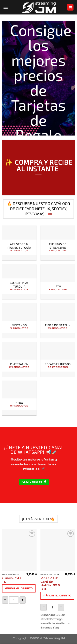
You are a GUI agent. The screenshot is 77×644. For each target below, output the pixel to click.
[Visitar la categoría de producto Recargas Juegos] (58, 359)
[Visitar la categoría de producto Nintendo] (19, 320)
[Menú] (6, 7)
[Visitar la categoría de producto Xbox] (19, 398)
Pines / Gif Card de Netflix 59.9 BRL (50, 584)
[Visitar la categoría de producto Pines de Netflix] (58, 320)
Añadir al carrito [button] (19, 588)
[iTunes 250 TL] (19, 550)
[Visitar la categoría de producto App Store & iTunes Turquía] (19, 243)
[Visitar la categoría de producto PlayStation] (19, 359)
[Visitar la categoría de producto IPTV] (58, 282)
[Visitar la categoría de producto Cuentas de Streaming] (58, 243)
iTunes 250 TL (11, 580)
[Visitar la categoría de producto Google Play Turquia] (19, 282)
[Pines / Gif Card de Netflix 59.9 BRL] (58, 550)
